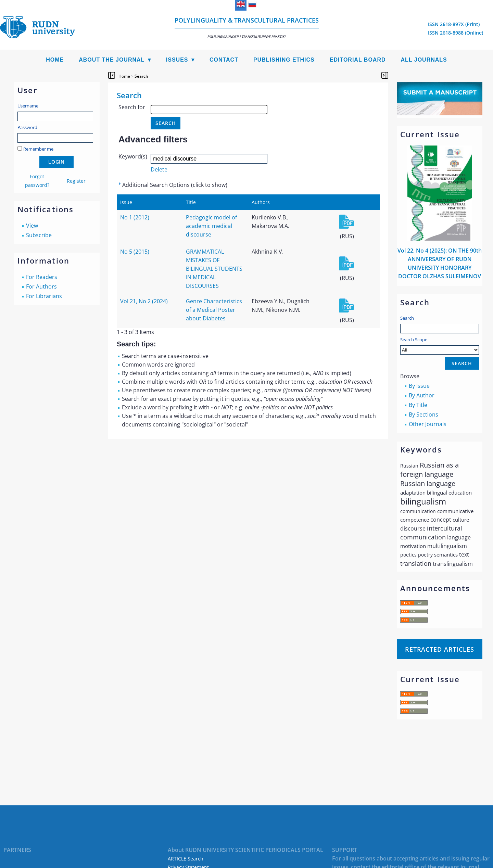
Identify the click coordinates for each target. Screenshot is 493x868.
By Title (418, 405)
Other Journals (428, 424)
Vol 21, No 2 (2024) (144, 301)
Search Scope (440, 346)
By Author (422, 395)
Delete (159, 169)
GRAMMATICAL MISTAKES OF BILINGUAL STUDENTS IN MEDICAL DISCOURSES (214, 269)
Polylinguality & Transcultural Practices (247, 28)
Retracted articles (440, 649)
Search (407, 318)
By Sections (424, 414)
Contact (224, 60)
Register (76, 181)
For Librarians (44, 296)
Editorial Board (358, 60)
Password (27, 127)
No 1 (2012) (135, 217)
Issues (177, 60)
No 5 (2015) (135, 252)
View (32, 226)
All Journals (424, 60)
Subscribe (39, 235)
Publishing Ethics (284, 60)
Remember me (38, 149)
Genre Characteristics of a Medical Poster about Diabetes (214, 310)
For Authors (41, 286)
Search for (132, 107)
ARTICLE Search (186, 859)
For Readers (42, 277)
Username (28, 106)
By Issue (419, 386)
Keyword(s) (133, 156)
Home (55, 60)
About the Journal (112, 60)
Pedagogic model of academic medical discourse (211, 226)
